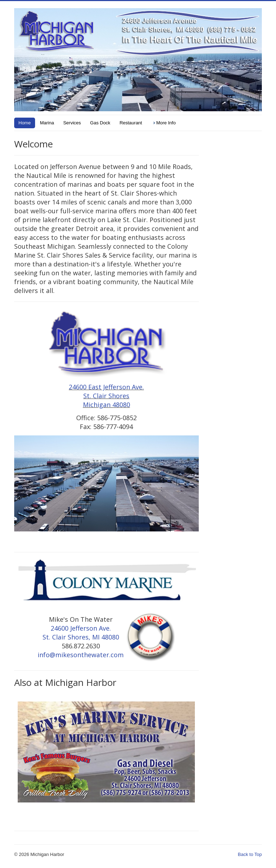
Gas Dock (100, 123)
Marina (47, 123)
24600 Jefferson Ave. (81, 628)
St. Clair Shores (106, 396)
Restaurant (131, 123)
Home (25, 123)
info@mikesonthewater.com (81, 655)
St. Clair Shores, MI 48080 (81, 637)
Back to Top (250, 854)
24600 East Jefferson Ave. (106, 387)
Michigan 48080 (106, 405)
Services (72, 123)
